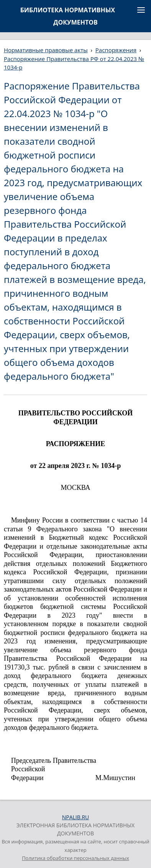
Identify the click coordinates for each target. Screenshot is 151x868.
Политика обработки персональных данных (75, 858)
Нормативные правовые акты (46, 50)
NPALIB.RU (76, 817)
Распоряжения (116, 50)
